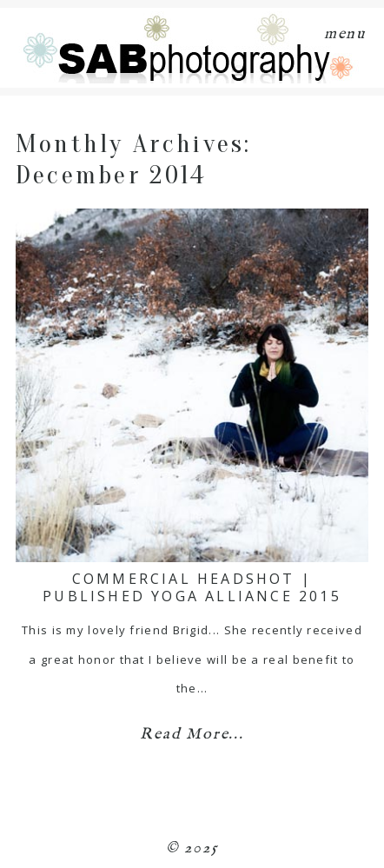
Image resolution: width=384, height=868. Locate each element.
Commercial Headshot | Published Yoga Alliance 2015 (192, 587)
